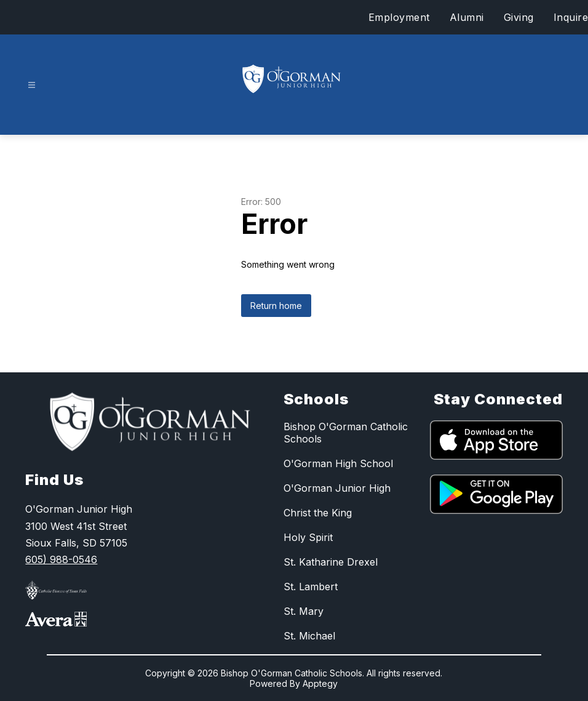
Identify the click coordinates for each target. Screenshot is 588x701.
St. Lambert (311, 587)
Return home (276, 306)
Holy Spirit (308, 537)
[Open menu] (32, 85)
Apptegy (320, 683)
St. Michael (309, 636)
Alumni (467, 17)
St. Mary (304, 611)
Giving (519, 17)
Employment (399, 17)
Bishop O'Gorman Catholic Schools (346, 433)
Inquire (571, 17)
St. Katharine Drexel (331, 562)
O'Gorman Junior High (337, 488)
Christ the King (318, 513)
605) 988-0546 (61, 559)
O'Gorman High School (338, 463)
